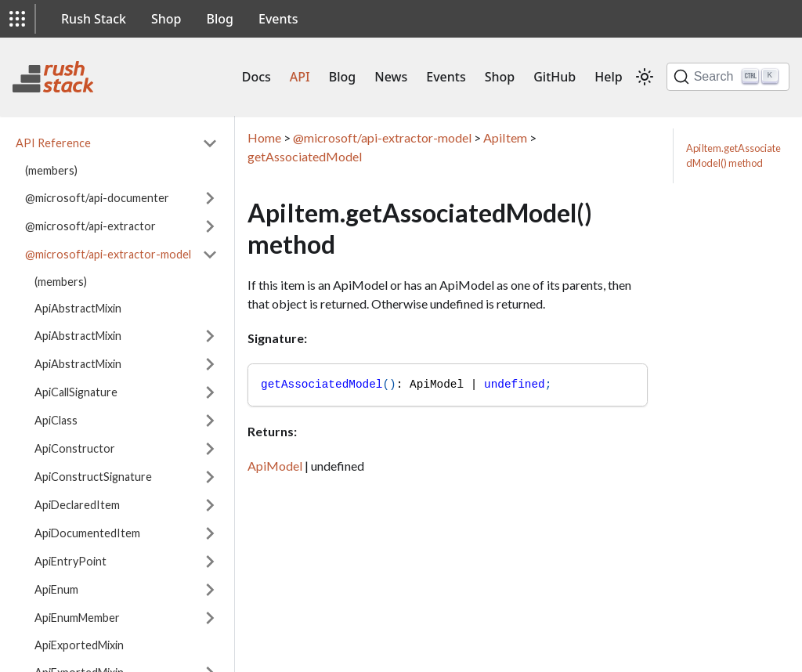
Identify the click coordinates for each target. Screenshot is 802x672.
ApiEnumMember (77, 618)
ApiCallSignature (76, 392)
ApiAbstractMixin (78, 308)
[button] (17, 19)
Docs (256, 77)
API (300, 77)
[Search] (728, 77)
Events (278, 19)
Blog (220, 19)
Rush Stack (94, 19)
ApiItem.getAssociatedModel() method (733, 155)
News (391, 77)
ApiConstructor (75, 448)
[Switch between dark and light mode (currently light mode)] (645, 77)
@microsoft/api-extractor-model (108, 254)
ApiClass (56, 420)
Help (608, 77)
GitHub (555, 77)
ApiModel (275, 466)
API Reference (53, 143)
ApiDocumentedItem (87, 533)
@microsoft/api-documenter (97, 198)
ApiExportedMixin (79, 645)
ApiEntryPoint (70, 561)
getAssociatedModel (305, 156)
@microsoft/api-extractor (90, 226)
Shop (166, 19)
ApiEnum (56, 589)
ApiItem (505, 137)
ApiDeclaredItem (77, 505)
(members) (51, 170)
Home (264, 137)
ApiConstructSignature (93, 477)
